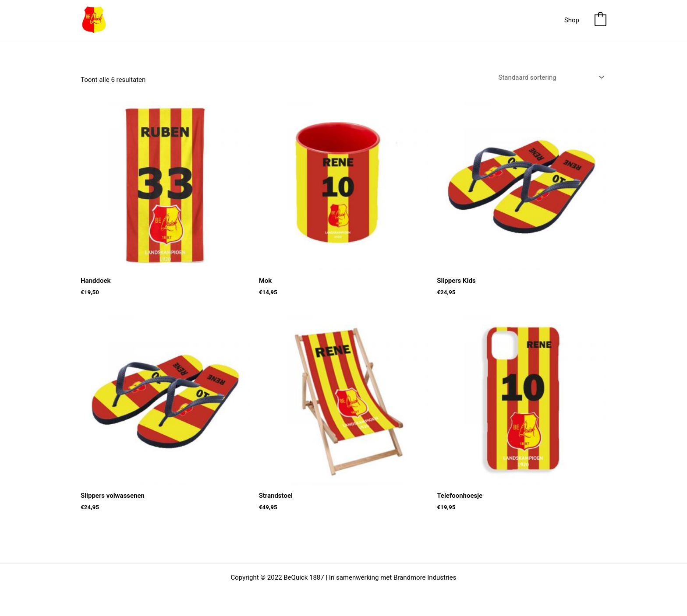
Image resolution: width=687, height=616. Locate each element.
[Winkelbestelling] (551, 77)
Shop (572, 20)
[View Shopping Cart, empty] (600, 20)
